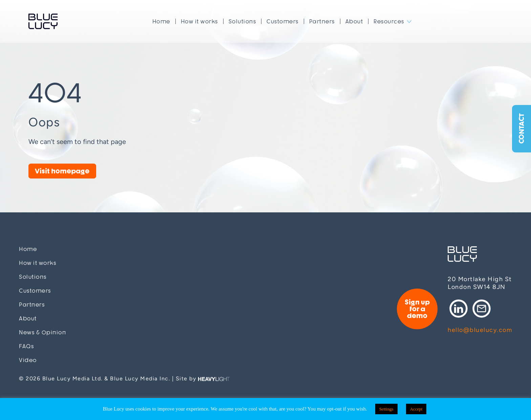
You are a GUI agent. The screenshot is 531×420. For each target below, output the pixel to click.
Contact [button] (521, 129)
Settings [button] (386, 409)
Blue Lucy (43, 21)
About (354, 21)
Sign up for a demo (417, 309)
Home (161, 21)
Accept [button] (416, 409)
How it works (199, 21)
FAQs (26, 346)
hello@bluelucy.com (480, 330)
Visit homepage (62, 171)
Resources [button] (389, 21)
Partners (322, 21)
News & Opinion (43, 332)
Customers (283, 21)
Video (28, 360)
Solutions (242, 21)
